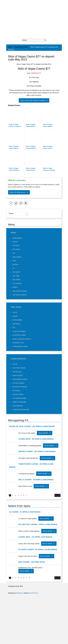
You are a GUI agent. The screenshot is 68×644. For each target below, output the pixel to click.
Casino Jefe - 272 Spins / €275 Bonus (35, 537)
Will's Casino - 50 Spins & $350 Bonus (36, 480)
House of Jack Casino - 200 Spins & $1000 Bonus (32, 426)
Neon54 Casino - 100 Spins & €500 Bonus (37, 451)
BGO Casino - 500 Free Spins (32, 562)
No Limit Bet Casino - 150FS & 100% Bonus (38, 524)
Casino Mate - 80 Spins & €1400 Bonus (36, 439)
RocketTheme (33, 593)
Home (10, 47)
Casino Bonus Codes (21, 47)
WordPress (20, 593)
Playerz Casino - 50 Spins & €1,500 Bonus (38, 549)
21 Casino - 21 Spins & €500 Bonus (25, 512)
